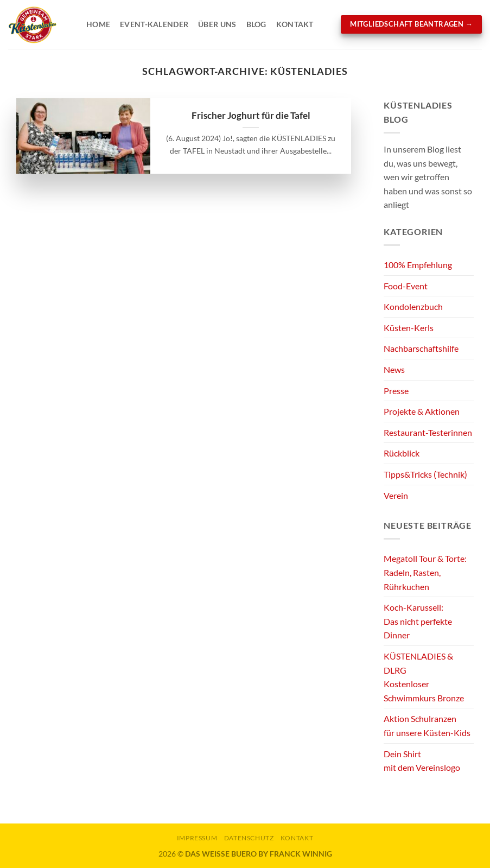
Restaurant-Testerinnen (428, 432)
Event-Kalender (154, 24)
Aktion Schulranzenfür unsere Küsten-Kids (427, 726)
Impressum (197, 838)
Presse (396, 391)
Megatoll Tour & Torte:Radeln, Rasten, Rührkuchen (425, 572)
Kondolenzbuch (413, 306)
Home (98, 24)
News (394, 369)
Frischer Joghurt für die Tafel (251, 116)
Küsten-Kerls (409, 328)
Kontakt (295, 24)
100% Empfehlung (418, 265)
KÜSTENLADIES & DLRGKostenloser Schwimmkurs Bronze (424, 677)
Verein (396, 495)
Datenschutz (249, 838)
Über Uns (217, 24)
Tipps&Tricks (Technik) (425, 474)
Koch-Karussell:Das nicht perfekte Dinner (418, 621)
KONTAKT (297, 838)
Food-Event (406, 286)
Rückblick (402, 453)
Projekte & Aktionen (422, 411)
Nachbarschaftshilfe (421, 348)
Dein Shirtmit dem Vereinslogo (422, 761)
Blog (256, 24)
